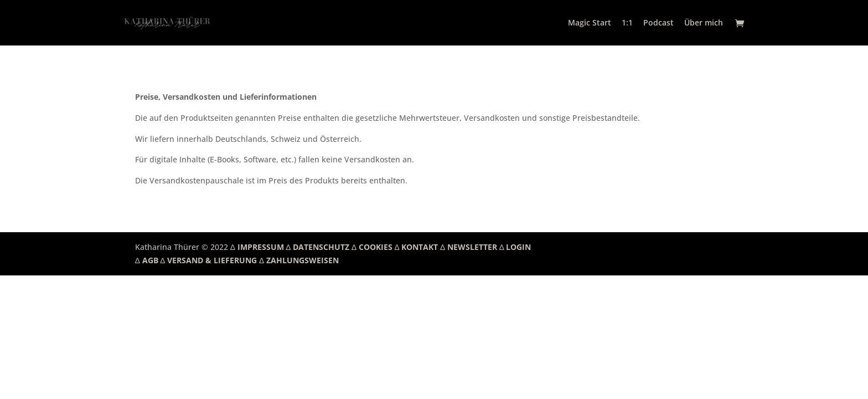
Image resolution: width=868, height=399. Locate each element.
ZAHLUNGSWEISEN (303, 260)
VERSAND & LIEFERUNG (212, 260)
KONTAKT (420, 247)
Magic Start (590, 23)
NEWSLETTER (472, 247)
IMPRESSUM (261, 247)
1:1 (627, 23)
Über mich (704, 23)
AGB (150, 260)
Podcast (658, 23)
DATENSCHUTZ (321, 247)
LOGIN (518, 247)
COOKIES (376, 247)
